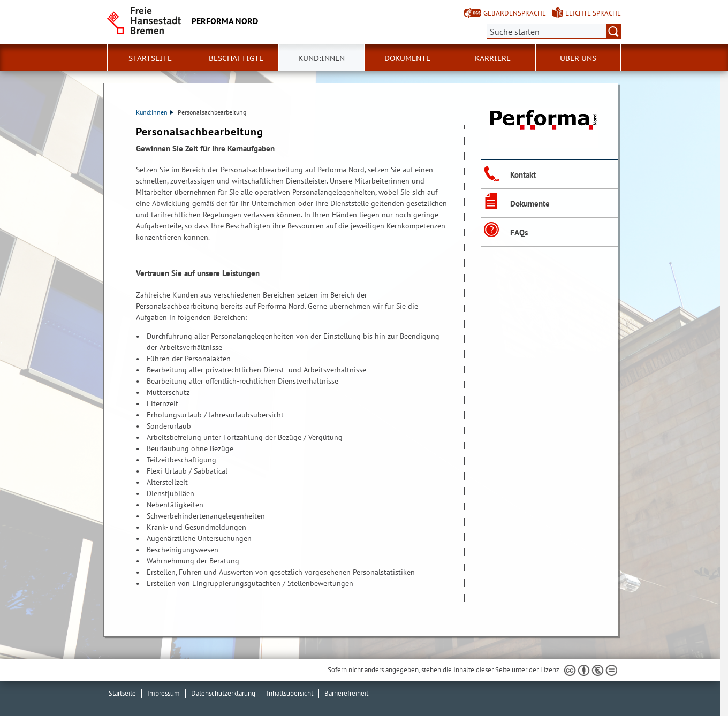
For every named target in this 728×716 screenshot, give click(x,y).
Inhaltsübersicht (290, 693)
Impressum (164, 693)
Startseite (150, 58)
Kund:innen (155, 112)
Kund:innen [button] (321, 58)
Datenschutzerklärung (223, 693)
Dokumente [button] (407, 58)
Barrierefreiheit (346, 693)
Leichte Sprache (593, 13)
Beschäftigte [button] (236, 58)
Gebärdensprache (515, 13)
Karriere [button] (493, 58)
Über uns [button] (578, 58)
